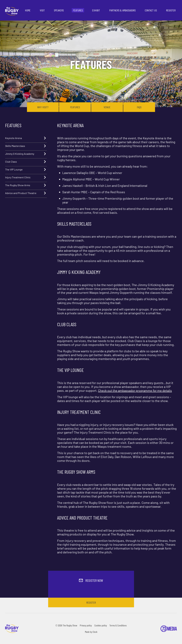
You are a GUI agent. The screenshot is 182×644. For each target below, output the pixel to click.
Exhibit (96, 10)
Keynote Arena (26, 138)
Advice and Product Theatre (26, 193)
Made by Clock (91, 632)
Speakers (59, 10)
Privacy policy (86, 625)
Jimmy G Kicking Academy (26, 154)
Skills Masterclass (26, 146)
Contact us (151, 10)
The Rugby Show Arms (26, 185)
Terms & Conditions (118, 625)
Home (28, 10)
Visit (42, 10)
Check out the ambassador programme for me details (135, 390)
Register (171, 10)
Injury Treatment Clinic (26, 177)
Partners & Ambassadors (122, 10)
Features (78, 10)
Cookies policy (101, 625)
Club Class (26, 162)
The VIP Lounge (26, 169)
